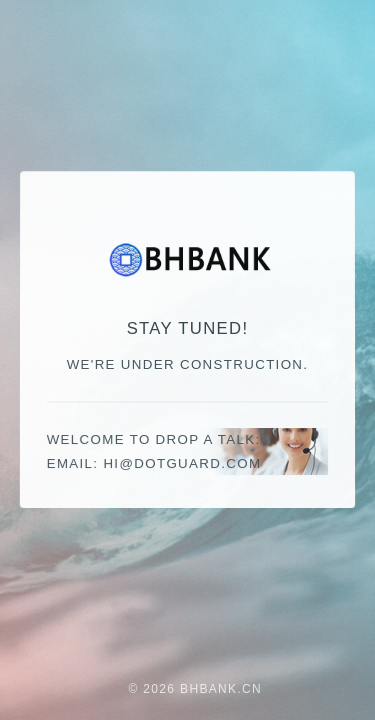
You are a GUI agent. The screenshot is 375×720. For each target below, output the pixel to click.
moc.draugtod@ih (182, 463)
